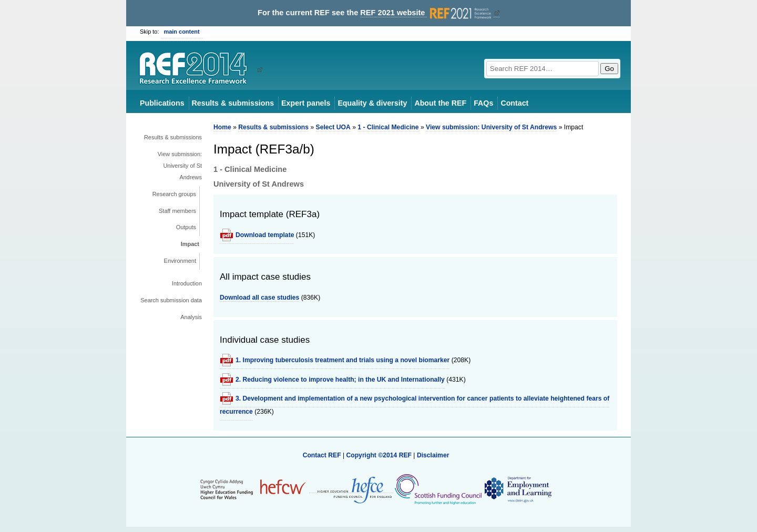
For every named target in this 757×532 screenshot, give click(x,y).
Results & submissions (233, 103)
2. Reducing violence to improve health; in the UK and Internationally (340, 380)
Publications (162, 103)
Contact (514, 103)
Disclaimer (433, 455)
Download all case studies (259, 298)
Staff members (177, 211)
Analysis (191, 317)
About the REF (440, 103)
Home (222, 127)
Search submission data (171, 300)
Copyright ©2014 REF (380, 455)
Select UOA (333, 127)
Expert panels (306, 103)
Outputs (186, 227)
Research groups (174, 194)
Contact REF (322, 455)
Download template (265, 235)
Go (609, 69)
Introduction (187, 283)
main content (182, 32)
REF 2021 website (427, 13)
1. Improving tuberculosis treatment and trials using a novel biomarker (342, 360)
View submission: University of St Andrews (180, 166)
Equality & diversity (372, 103)
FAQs (483, 103)
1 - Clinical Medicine (388, 127)
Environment (180, 261)
